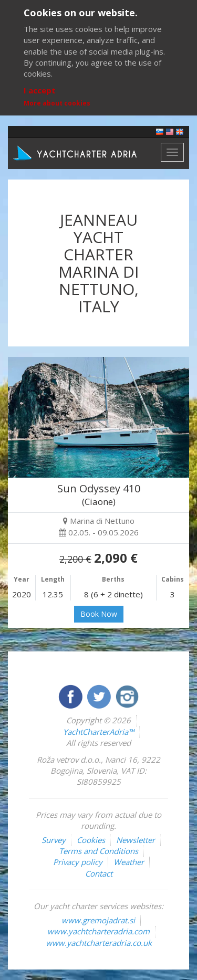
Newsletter (136, 840)
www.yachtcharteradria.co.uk (99, 943)
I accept (40, 90)
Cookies (91, 840)
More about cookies (57, 103)
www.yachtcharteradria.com (98, 931)
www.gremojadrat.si (98, 920)
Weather (129, 862)
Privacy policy (78, 862)
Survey (54, 840)
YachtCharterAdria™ (98, 732)
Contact (99, 873)
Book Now (99, 614)
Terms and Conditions (98, 851)
